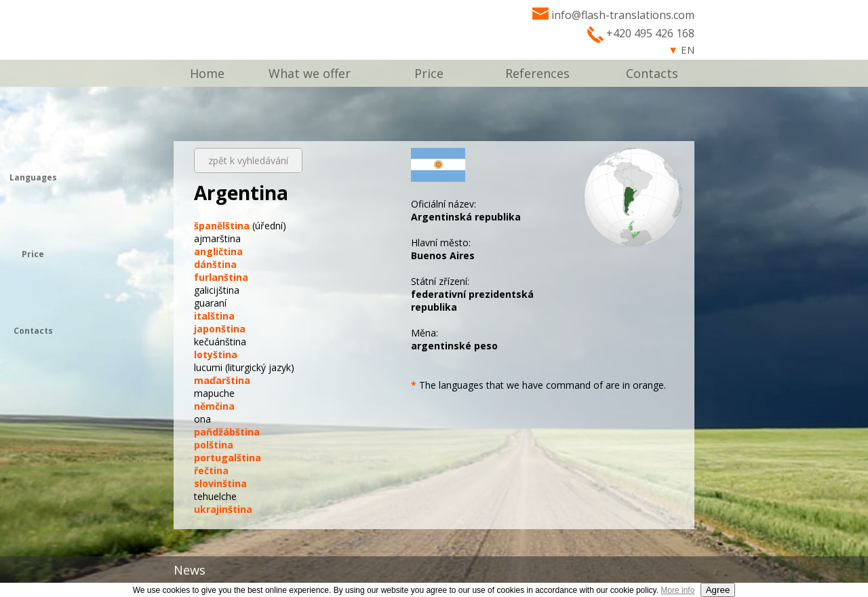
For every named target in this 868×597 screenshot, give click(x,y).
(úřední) (240, 226)
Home (207, 73)
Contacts (652, 73)
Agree (718, 590)
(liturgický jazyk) (244, 367)
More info (677, 590)
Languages (33, 177)
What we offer (310, 73)
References (537, 73)
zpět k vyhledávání (248, 160)
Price (429, 73)
